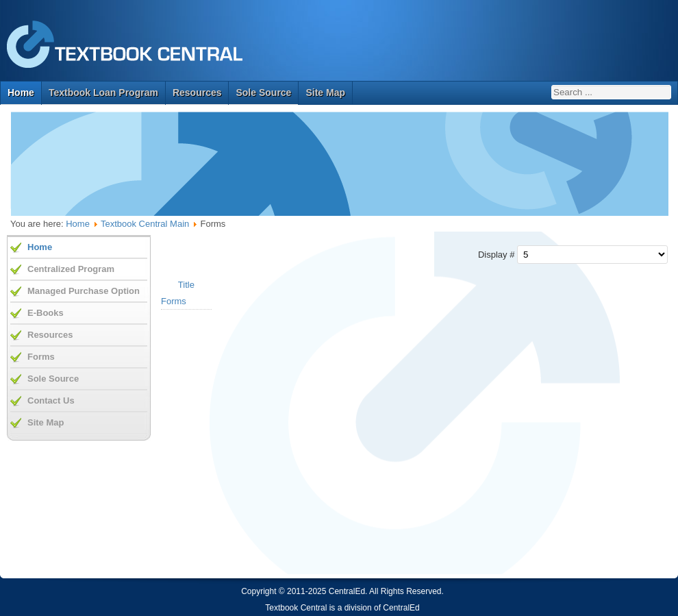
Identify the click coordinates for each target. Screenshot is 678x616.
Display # (498, 255)
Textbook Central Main (145, 224)
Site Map (325, 93)
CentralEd (401, 608)
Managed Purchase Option (84, 291)
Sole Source (263, 93)
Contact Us (51, 401)
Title (186, 285)
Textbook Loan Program (103, 93)
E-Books (46, 313)
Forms (174, 301)
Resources (197, 93)
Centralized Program (71, 269)
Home (21, 93)
